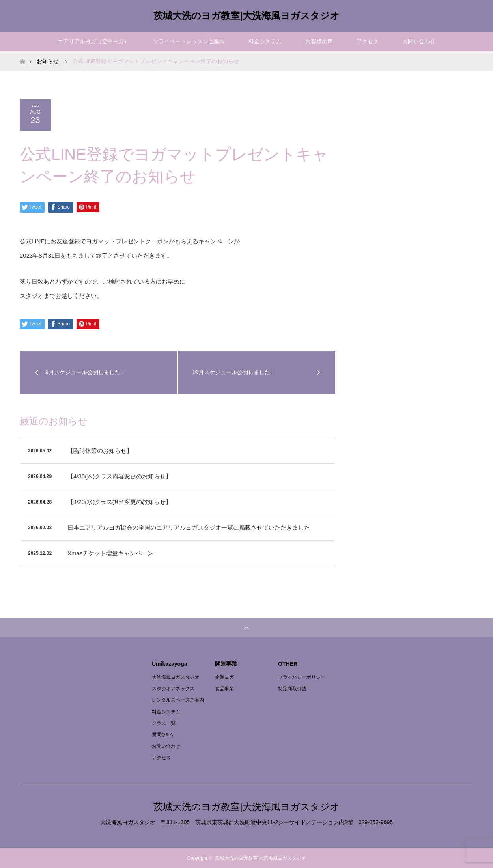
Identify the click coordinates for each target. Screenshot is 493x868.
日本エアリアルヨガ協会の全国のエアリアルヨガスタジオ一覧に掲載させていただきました (189, 527)
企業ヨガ (224, 677)
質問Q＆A (162, 735)
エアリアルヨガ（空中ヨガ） (93, 41)
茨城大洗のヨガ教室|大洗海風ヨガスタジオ (246, 16)
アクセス (368, 41)
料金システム (265, 41)
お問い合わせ (419, 41)
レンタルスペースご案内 (178, 700)
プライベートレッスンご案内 (189, 41)
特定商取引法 (292, 689)
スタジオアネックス (173, 689)
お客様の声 (319, 41)
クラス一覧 (164, 723)
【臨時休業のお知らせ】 (100, 451)
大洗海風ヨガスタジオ (176, 677)
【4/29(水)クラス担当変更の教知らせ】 (120, 502)
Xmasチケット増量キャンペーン (110, 553)
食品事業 (224, 689)
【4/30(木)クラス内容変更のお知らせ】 (120, 476)
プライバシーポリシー (302, 677)
